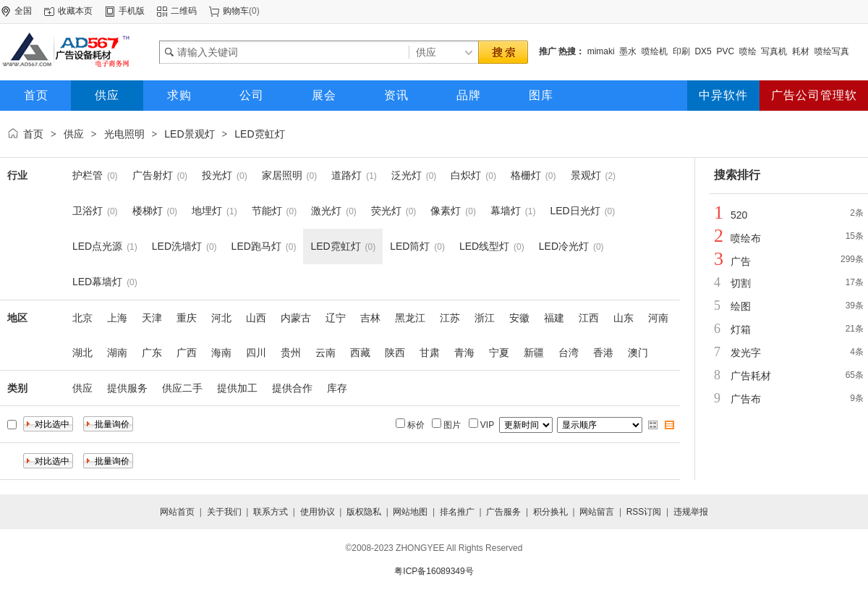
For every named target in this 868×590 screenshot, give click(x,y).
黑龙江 (410, 318)
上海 (117, 318)
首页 (33, 134)
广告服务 (503, 512)
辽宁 (336, 318)
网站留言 (597, 512)
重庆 (187, 318)
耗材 (801, 51)
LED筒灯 (410, 246)
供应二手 (182, 388)
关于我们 (224, 512)
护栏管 (88, 175)
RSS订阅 (644, 512)
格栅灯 (526, 175)
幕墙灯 (506, 211)
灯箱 (741, 329)
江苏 (450, 318)
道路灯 (346, 175)
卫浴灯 (88, 211)
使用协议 (318, 512)
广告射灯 (153, 175)
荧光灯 (386, 211)
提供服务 (127, 388)
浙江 (485, 318)
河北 (221, 318)
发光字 (746, 353)
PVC (725, 51)
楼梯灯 (148, 211)
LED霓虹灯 (259, 134)
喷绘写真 (832, 51)
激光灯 (326, 211)
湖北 (82, 353)
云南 (325, 353)
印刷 (681, 51)
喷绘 (748, 51)
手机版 (132, 11)
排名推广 (457, 512)
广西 (187, 353)
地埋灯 (207, 211)
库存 (337, 388)
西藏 (360, 353)
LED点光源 (97, 246)
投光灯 (217, 175)
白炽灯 (466, 175)
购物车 (236, 11)
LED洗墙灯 (177, 246)
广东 (152, 353)
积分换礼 (550, 512)
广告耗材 (751, 376)
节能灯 (267, 211)
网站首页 (177, 512)
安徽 (519, 318)
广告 (741, 261)
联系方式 (271, 512)
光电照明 (124, 134)
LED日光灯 (575, 211)
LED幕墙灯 (97, 282)
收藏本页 (75, 11)
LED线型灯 (484, 246)
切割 (741, 283)
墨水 (628, 51)
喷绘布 (746, 238)
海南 (221, 353)
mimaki (601, 51)
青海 (464, 353)
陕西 (395, 353)
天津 (152, 318)
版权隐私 (364, 512)
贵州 (291, 353)
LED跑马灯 (256, 246)
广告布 (746, 399)
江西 (589, 318)
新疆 (534, 353)
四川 (256, 353)
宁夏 (499, 353)
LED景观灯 (189, 134)
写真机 (774, 51)
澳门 (638, 353)
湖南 (117, 353)
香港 (603, 353)
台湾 (569, 353)
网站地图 (410, 512)
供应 (74, 134)
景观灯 (586, 175)
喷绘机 (655, 51)
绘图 (741, 306)
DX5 (703, 51)
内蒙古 (296, 318)
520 (739, 215)
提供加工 (237, 388)
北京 (82, 318)
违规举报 (691, 512)
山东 (624, 318)
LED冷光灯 (564, 246)
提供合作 (292, 388)
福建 (554, 318)
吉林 (370, 318)
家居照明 (282, 175)
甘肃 (430, 353)
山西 (256, 318)
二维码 (184, 11)
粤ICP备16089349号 (434, 571)
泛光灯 (407, 175)
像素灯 (446, 211)
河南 (658, 318)
